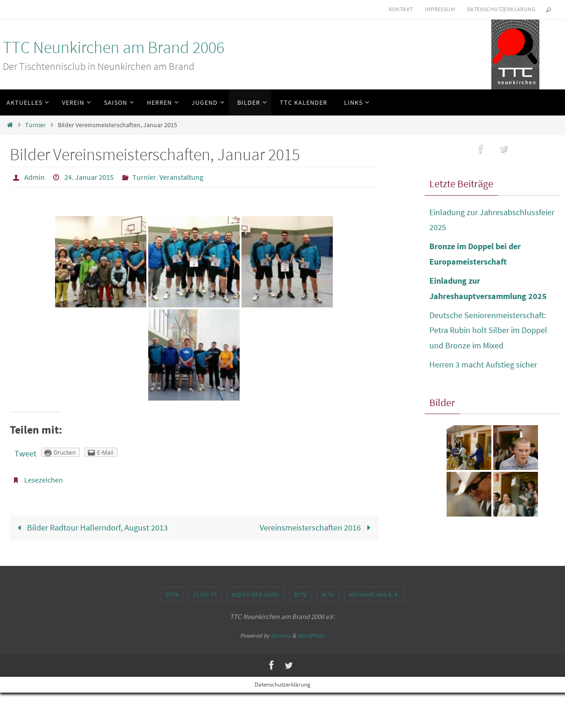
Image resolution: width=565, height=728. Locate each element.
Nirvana (281, 636)
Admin (34, 177)
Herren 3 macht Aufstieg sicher (483, 364)
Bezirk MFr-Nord (255, 595)
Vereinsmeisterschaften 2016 (317, 527)
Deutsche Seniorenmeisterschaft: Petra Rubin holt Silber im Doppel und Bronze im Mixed (488, 330)
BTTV (300, 595)
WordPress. (311, 636)
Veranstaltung (181, 177)
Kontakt (401, 9)
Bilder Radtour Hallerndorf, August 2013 (91, 527)
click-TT (205, 595)
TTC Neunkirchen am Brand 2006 (114, 47)
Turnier (35, 125)
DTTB (172, 595)
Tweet (25, 453)
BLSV (328, 595)
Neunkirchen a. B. (375, 595)
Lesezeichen (44, 480)
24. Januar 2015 (89, 177)
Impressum (440, 9)
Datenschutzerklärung (501, 9)
